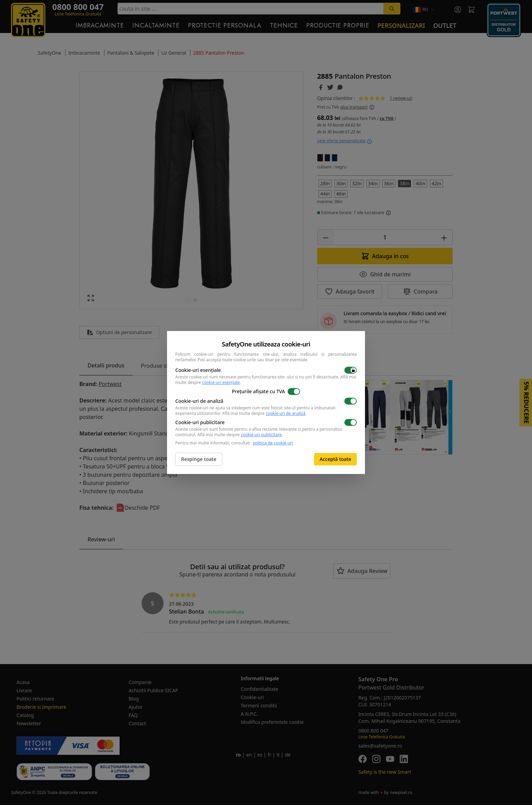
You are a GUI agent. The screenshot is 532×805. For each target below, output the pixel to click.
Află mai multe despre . (264, 413)
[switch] (351, 370)
